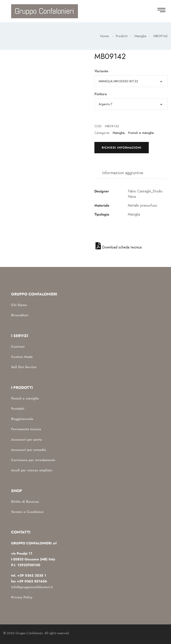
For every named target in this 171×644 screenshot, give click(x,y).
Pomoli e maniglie (141, 133)
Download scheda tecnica (119, 247)
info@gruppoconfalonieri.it (32, 587)
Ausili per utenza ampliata (32, 470)
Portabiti (18, 409)
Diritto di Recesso (25, 502)
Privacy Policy (22, 597)
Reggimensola (22, 419)
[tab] (123, 173)
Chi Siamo (19, 305)
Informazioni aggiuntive (123, 173)
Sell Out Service (24, 367)
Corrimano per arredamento (33, 460)
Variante (101, 71)
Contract (18, 347)
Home (105, 36)
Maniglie (140, 36)
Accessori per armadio (29, 450)
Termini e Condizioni (27, 512)
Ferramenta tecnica (26, 429)
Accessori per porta (26, 440)
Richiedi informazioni (122, 148)
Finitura (101, 94)
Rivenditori (20, 315)
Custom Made (22, 357)
